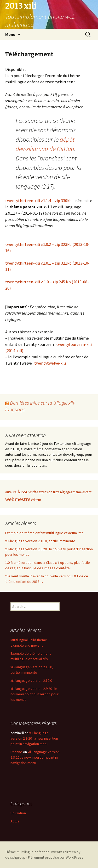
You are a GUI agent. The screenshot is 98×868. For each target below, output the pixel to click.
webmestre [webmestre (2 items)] (18, 499)
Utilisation (18, 813)
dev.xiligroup (15, 857)
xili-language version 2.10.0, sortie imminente (40, 541)
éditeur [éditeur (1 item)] (36, 500)
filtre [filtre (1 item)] (56, 492)
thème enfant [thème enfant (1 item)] (82, 492)
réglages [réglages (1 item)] (66, 492)
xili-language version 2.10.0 (31, 680)
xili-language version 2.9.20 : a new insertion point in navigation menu (34, 738)
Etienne (16, 752)
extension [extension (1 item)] (45, 492)
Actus (15, 821)
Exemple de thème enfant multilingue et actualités (44, 533)
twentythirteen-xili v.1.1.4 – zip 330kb (39, 201)
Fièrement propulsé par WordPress (56, 857)
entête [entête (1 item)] (34, 492)
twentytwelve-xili (50, 363)
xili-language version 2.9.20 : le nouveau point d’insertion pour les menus (34, 694)
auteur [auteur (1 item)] (10, 492)
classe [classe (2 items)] (22, 491)
